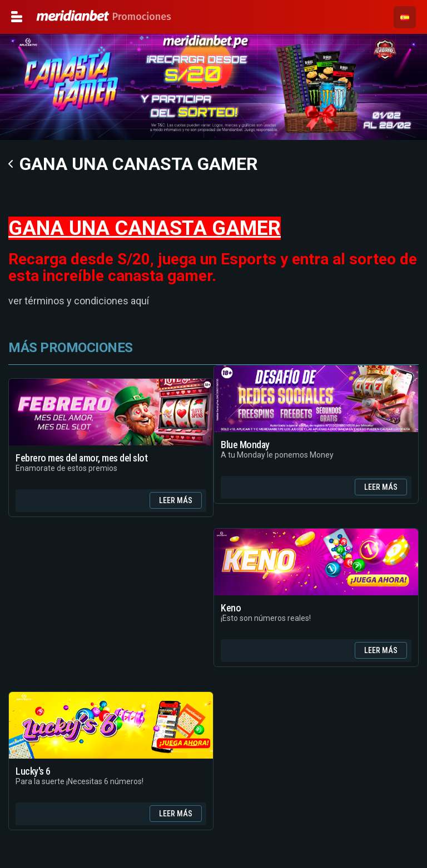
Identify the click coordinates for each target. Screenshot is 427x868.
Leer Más (176, 500)
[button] (405, 17)
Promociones (60, 17)
